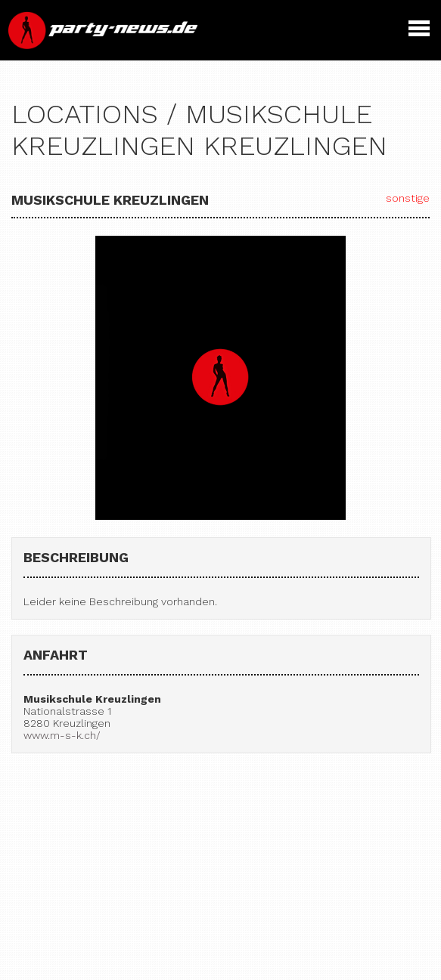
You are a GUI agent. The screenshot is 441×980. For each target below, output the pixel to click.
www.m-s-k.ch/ (62, 735)
